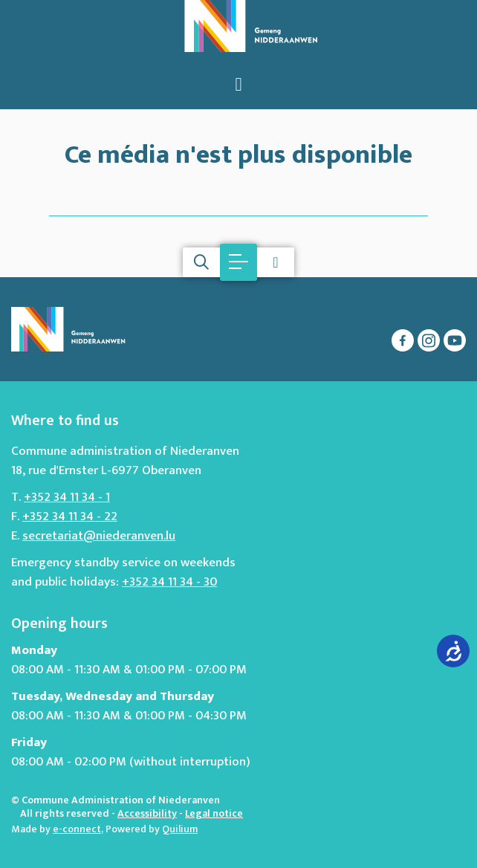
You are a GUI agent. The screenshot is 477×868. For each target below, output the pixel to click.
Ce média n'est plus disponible (238, 152)
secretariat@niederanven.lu (99, 536)
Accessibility (147, 813)
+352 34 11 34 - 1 (67, 497)
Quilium (180, 829)
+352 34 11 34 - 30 (169, 582)
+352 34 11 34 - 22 (70, 516)
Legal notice (214, 813)
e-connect (77, 829)
